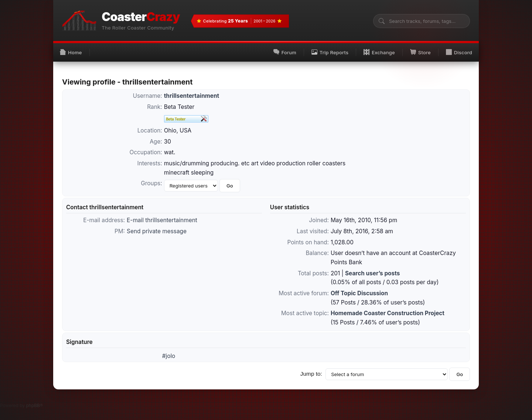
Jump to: (311, 374)
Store (420, 52)
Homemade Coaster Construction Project (388, 313)
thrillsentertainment (192, 96)
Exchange (379, 52)
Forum (285, 52)
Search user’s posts (372, 273)
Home (71, 52)
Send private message (157, 231)
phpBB (33, 405)
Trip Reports (330, 52)
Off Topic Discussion (359, 293)
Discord (459, 52)
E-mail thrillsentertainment (162, 220)
